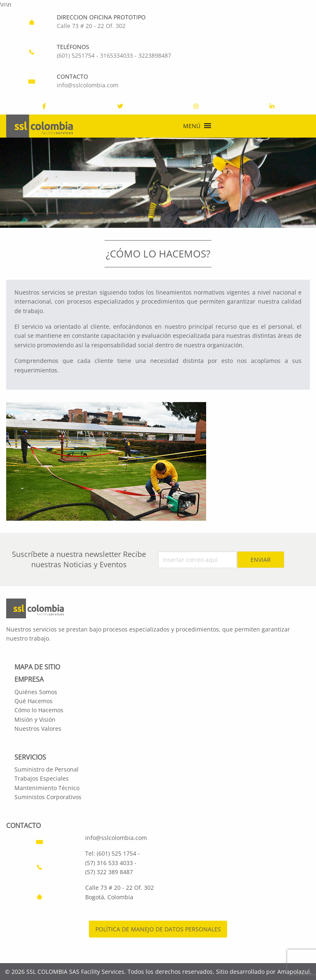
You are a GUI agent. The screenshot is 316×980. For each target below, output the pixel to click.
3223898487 (155, 55)
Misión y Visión (35, 719)
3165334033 (116, 55)
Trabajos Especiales (42, 778)
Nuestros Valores (38, 729)
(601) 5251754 (76, 55)
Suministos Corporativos (48, 797)
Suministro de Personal (46, 769)
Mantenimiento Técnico (47, 788)
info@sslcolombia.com (88, 85)
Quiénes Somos (36, 692)
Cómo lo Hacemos (39, 710)
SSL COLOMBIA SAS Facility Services (75, 972)
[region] (158, 183)
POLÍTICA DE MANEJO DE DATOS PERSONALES (158, 929)
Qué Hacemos (34, 701)
